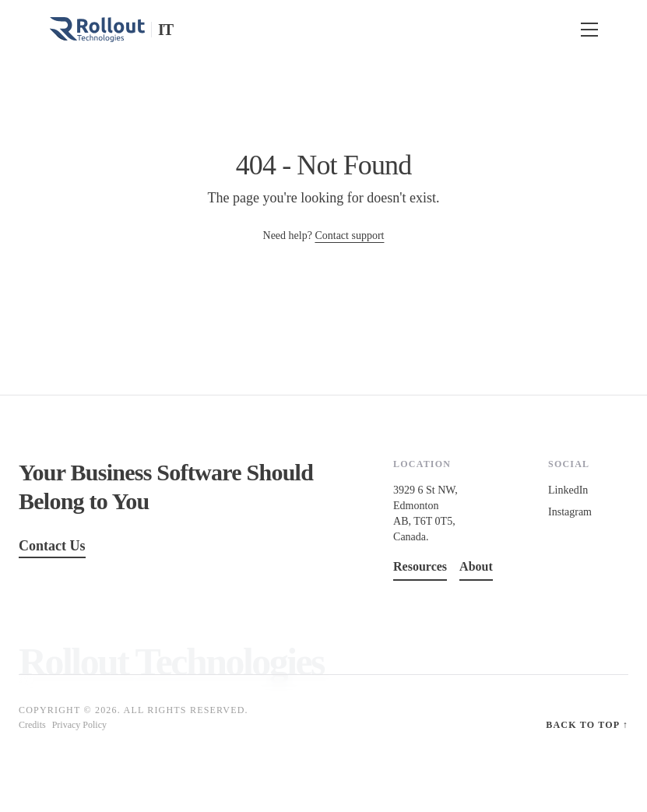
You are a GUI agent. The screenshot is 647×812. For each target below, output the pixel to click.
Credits (32, 725)
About (476, 566)
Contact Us (52, 546)
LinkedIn (568, 490)
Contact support (349, 236)
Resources (420, 566)
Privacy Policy (79, 725)
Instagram (570, 512)
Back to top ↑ (587, 725)
